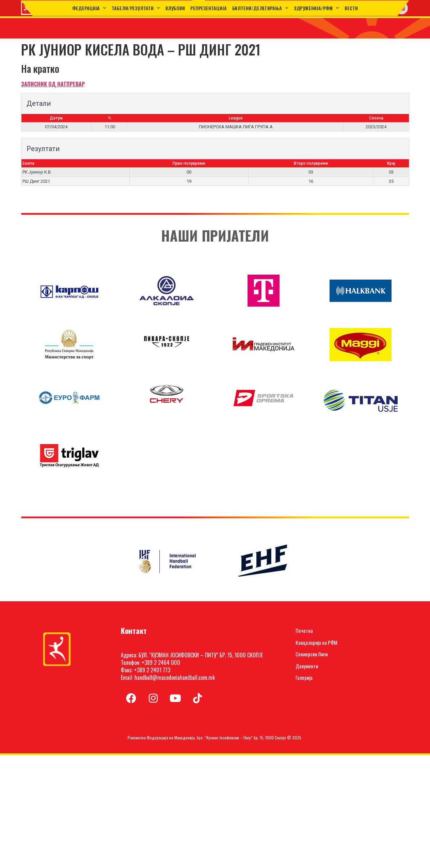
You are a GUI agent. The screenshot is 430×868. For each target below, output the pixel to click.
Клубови (175, 8)
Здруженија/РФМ (317, 8)
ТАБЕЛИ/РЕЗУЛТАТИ (136, 8)
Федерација (89, 8)
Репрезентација (209, 8)
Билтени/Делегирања (260, 8)
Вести (351, 8)
